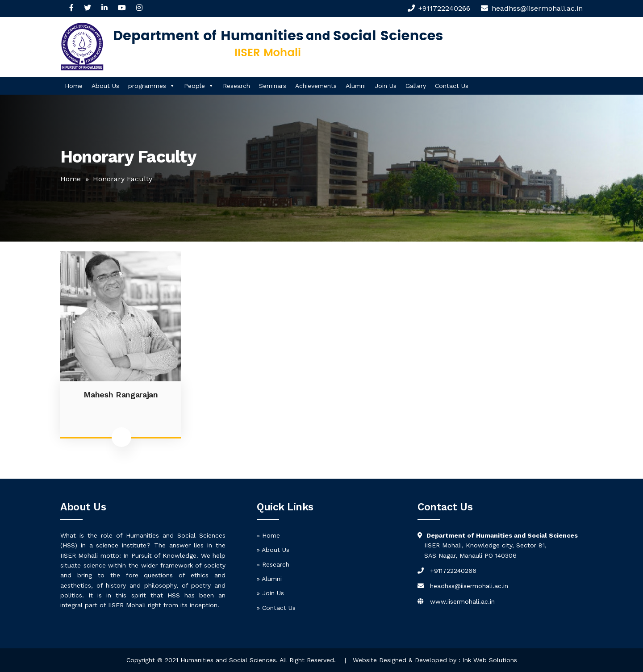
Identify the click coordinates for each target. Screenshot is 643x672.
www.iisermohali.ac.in (462, 601)
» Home (268, 535)
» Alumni (269, 579)
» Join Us (270, 593)
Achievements (316, 86)
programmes (152, 86)
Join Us (386, 86)
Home (74, 86)
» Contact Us (276, 608)
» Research (273, 564)
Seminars (273, 86)
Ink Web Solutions (490, 660)
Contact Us (452, 86)
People (199, 86)
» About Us (273, 550)
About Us (105, 86)
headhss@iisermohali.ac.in (469, 586)
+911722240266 (444, 8)
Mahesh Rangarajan (121, 394)
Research (236, 86)
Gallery (416, 86)
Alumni (356, 86)
